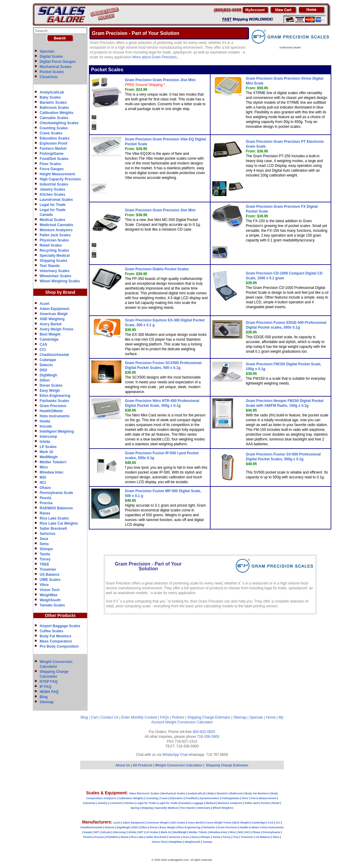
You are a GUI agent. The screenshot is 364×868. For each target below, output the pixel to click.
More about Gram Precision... (156, 57)
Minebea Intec (52, 472)
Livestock (116, 803)
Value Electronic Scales (144, 793)
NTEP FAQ (49, 682)
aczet (117, 823)
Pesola (46, 498)
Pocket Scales (52, 72)
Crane (164, 798)
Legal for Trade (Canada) (174, 803)
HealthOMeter (51, 411)
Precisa (46, 503)
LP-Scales (152, 832)
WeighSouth (50, 600)
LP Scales (48, 447)
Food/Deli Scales (54, 159)
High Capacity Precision (60, 179)
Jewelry (102, 803)
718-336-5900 (208, 737)
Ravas (45, 513)
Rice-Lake (137, 837)
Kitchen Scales (52, 195)
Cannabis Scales (54, 118)
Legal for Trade (53, 205)
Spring (135, 808)
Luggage (198, 803)
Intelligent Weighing (57, 431)
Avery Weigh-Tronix (56, 329)
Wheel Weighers (223, 808)
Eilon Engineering (55, 396)
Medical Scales (52, 220)
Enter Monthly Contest (139, 717)
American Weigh (54, 314)
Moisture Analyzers (56, 230)
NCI (43, 483)
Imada (45, 421)
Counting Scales (54, 128)
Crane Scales (51, 133)
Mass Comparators (56, 641)
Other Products (60, 615)
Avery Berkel (51, 324)
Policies (178, 717)
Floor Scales (50, 164)
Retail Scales (51, 245)
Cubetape (48, 360)
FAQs (165, 717)
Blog (44, 697)
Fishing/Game (52, 154)
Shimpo (46, 549)
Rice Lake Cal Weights (59, 523)
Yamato (208, 842)
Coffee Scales (52, 631)
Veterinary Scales (55, 271)
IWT (97, 832)
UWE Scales (50, 580)
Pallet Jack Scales (55, 235)
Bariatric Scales (53, 103)
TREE (44, 564)
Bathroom (237, 793)
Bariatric (222, 793)
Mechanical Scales (56, 67)
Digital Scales (51, 57)
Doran (154, 827)
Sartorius (48, 534)
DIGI (43, 370)
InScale (106, 832)
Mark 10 (46, 452)
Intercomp (48, 437)
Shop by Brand (60, 292)
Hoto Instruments (55, 416)
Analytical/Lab (52, 92)
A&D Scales (178, 823)
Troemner (48, 569)
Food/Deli (191, 798)
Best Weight (50, 334)
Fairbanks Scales (54, 401)
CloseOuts (49, 77)
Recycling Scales (54, 250)
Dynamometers (210, 798)
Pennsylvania (271, 832)
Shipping (147, 808)
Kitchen (129, 803)
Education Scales (55, 138)
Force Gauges (52, 169)
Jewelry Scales (52, 189)
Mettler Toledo (198, 832)
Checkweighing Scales (59, 123)
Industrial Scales (54, 184)
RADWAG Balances (56, 508)
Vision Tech (50, 590)
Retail (276, 803)
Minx (44, 467)
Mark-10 (166, 832)
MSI (43, 477)
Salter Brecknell (53, 529)
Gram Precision (53, 406)
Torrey (45, 559)
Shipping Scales (54, 261)
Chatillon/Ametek (54, 355)
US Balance (50, 575)
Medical (211, 803)
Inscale (46, 426)
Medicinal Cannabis (56, 225)
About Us (123, 765)
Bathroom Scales (54, 108)
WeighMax (49, 595)
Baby (211, 793)
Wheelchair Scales (55, 276)
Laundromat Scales (56, 200)
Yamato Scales (52, 605)
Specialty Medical (55, 256)
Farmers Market (53, 149)
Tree (236, 837)
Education (177, 798)
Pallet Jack (252, 803)
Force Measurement (264, 798)
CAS (43, 345)
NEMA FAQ (49, 692)
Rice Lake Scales (54, 518)
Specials (47, 51)
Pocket (265, 803)
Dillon (45, 380)
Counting (152, 798)
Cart (94, 717)
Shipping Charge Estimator (209, 717)
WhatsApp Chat (175, 755)
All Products (143, 765)
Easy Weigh (50, 391)
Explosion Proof (53, 143)
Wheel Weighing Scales (60, 281)
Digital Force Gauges (58, 62)
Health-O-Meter (249, 827)
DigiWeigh (48, 375)
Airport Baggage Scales (60, 626)
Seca (44, 539)
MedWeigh (49, 457)
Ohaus (45, 488)
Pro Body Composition (59, 646)
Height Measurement (57, 174)
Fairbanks (209, 827)
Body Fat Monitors (55, 636)
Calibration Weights (56, 113)
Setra (44, 544)
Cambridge (49, 339)
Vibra (44, 585)
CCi (43, 350)
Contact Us (109, 717)
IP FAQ (46, 687)
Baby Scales (50, 97)
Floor (245, 798)
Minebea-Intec (218, 832)
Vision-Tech (159, 842)
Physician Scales (54, 240)
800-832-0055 (204, 732)
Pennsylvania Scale (56, 493)
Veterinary (204, 808)
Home (271, 717)
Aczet (44, 304)
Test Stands (50, 266)
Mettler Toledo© (53, 462)
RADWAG (112, 837)
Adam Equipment (55, 309)
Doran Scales (51, 385)
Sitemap (47, 702)
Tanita (45, 554)
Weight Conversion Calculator (189, 722)
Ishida (45, 442)
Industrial (89, 803)
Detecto (46, 365)
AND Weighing (52, 319)
